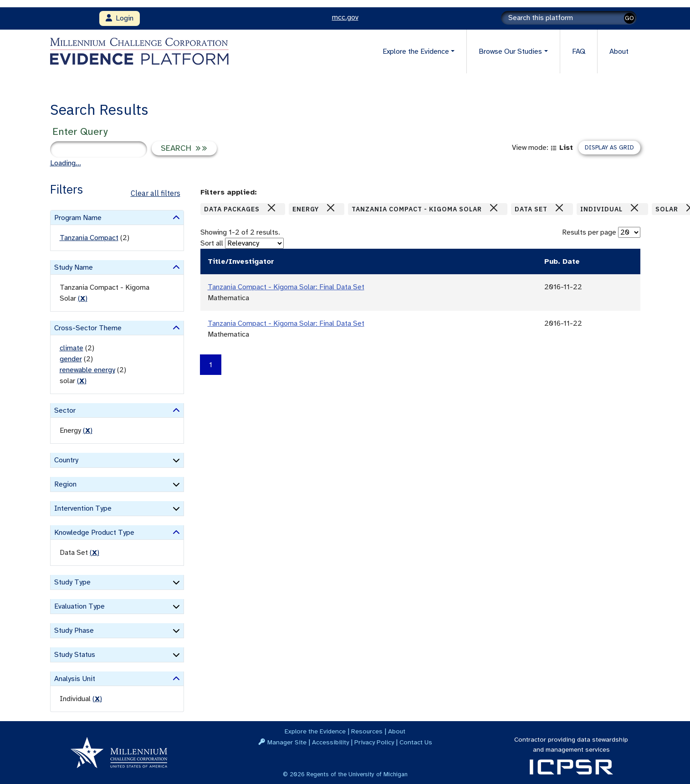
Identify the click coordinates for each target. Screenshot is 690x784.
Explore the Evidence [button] (416, 51)
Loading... (66, 163)
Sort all (212, 243)
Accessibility (330, 742)
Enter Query (80, 131)
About (619, 51)
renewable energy (87, 370)
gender (71, 359)
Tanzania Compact (89, 238)
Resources (367, 731)
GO (629, 18)
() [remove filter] (83, 298)
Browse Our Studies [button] (510, 51)
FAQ (579, 51)
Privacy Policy (374, 742)
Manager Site (287, 742)
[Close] (271, 208)
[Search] (569, 18)
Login (120, 18)
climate (72, 348)
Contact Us (416, 742)
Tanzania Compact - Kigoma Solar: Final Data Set (286, 287)
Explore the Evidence (315, 731)
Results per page (589, 232)
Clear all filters (156, 193)
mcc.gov (345, 17)
